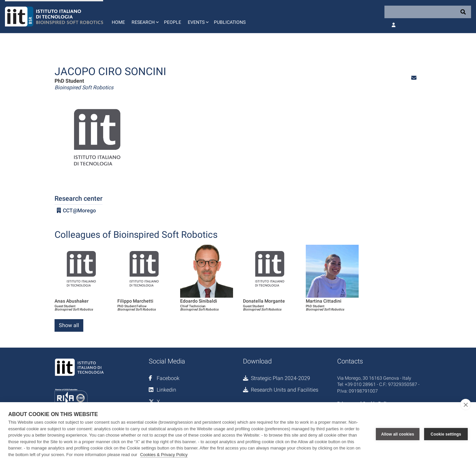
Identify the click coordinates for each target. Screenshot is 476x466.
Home (118, 22)
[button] (144, 17)
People (173, 22)
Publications (230, 22)
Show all (69, 325)
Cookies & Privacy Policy (164, 455)
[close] (466, 404)
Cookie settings (446, 434)
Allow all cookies (398, 434)
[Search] (428, 12)
